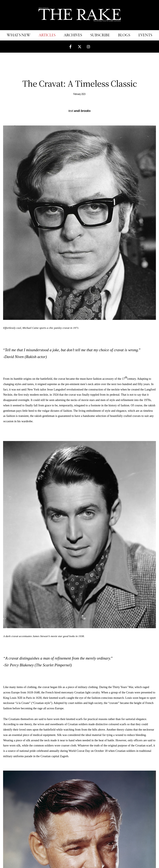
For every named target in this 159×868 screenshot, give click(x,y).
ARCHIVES (73, 35)
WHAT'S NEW (19, 35)
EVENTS (145, 35)
